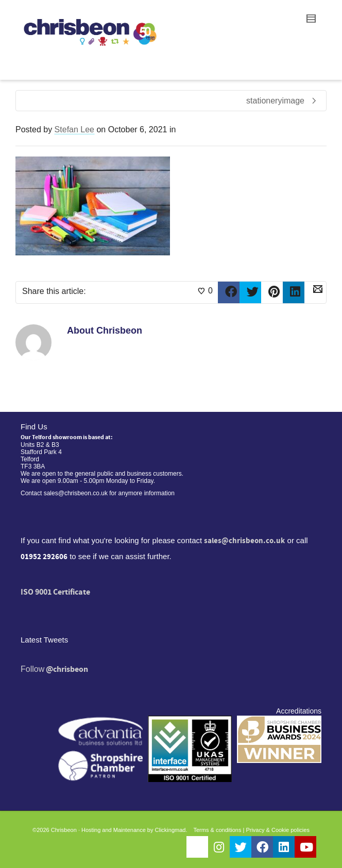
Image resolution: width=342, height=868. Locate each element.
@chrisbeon (67, 669)
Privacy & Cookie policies (278, 830)
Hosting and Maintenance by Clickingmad (133, 830)
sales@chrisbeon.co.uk (244, 541)
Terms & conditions (218, 830)
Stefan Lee (74, 129)
